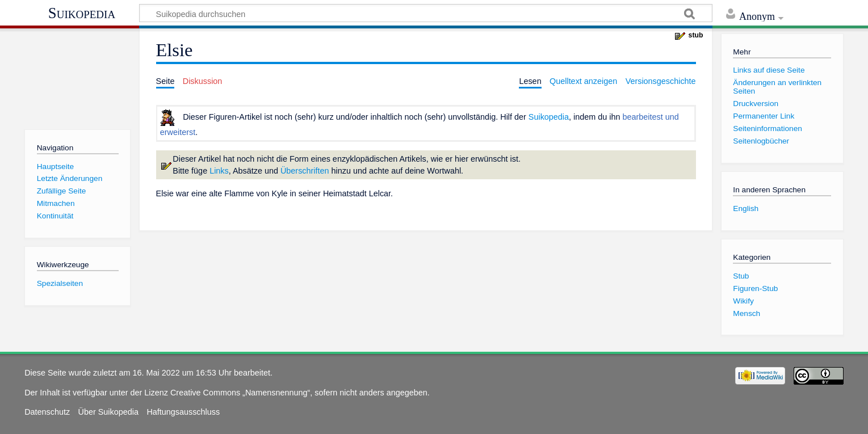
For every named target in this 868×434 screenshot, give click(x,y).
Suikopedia (82, 13)
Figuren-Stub (755, 288)
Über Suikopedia (108, 412)
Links (219, 171)
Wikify (743, 301)
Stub (741, 276)
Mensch (747, 313)
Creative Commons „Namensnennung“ (240, 393)
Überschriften (305, 171)
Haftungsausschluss (183, 412)
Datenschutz (47, 412)
